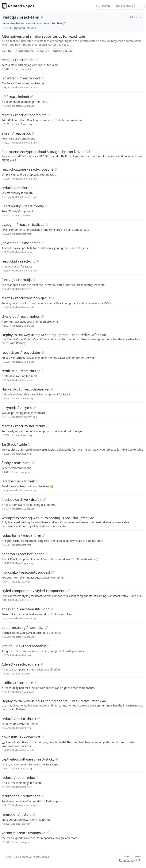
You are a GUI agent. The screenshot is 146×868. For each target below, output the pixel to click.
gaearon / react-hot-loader (23, 554)
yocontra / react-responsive (23, 833)
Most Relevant (24, 51)
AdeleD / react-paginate (21, 664)
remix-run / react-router (21, 371)
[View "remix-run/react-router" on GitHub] (42, 371)
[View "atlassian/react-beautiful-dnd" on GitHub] (52, 609)
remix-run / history (17, 814)
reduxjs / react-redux (18, 778)
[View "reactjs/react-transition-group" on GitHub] (53, 298)
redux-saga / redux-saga (21, 796)
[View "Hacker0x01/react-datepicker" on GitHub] (52, 389)
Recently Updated (63, 51)
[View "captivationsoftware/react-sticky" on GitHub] (57, 759)
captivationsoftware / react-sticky (28, 759)
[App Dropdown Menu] (140, 6)
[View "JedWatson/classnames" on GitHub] (42, 243)
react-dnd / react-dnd (19, 261)
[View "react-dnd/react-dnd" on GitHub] (38, 261)
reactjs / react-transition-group (26, 298)
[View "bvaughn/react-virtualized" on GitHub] (47, 224)
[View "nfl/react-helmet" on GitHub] (32, 96)
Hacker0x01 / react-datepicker (26, 389)
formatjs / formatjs (17, 280)
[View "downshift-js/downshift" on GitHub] (42, 737)
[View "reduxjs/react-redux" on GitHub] (37, 778)
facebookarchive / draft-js (22, 499)
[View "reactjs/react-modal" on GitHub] (37, 60)
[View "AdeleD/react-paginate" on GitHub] (42, 664)
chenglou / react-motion (21, 316)
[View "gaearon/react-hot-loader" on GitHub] (46, 554)
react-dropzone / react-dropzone (28, 169)
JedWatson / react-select (21, 78)
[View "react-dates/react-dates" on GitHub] (43, 352)
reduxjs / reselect (15, 188)
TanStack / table (14, 444)
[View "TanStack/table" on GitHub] (29, 444)
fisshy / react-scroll (16, 463)
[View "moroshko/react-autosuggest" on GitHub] (52, 572)
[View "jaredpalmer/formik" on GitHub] (37, 481)
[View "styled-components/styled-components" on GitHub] (68, 591)
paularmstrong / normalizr (23, 627)
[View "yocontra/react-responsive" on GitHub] (48, 833)
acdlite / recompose (17, 683)
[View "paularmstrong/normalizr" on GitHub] (46, 627)
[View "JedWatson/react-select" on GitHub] (42, 78)
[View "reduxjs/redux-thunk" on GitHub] (38, 719)
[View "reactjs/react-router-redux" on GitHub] (47, 426)
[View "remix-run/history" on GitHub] (34, 814)
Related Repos (21, 6)
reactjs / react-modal (18, 60)
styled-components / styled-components (34, 591)
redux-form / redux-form (21, 536)
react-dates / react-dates (21, 352)
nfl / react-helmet (15, 96)
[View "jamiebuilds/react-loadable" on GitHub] (48, 646)
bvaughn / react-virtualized (23, 224)
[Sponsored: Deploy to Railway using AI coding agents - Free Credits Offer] (73, 339)
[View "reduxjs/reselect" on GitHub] (31, 188)
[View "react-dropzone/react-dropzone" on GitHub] (56, 169)
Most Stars (43, 51)
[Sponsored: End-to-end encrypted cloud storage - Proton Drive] (73, 155)
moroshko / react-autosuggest (26, 572)
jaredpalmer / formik (18, 481)
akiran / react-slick (16, 133)
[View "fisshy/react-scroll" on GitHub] (34, 463)
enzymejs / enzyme (17, 408)
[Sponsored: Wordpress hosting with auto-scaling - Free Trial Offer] (73, 522)
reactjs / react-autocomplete (24, 115)
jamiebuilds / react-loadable (24, 646)
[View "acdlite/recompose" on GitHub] (35, 683)
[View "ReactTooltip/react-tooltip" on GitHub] (46, 206)
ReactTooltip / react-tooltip (23, 206)
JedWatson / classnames (21, 243)
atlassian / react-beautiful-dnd (26, 609)
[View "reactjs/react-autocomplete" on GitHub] (49, 115)
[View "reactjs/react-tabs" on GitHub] (42, 17)
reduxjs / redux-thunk (19, 719)
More (136, 17)
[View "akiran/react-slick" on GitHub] (33, 133)
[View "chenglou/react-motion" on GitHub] (43, 316)
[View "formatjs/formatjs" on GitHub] (34, 280)
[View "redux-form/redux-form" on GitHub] (43, 536)
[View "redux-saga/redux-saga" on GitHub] (43, 796)
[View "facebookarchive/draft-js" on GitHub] (44, 499)
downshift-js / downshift (21, 737)
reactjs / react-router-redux (23, 426)
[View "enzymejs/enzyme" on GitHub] (34, 408)
